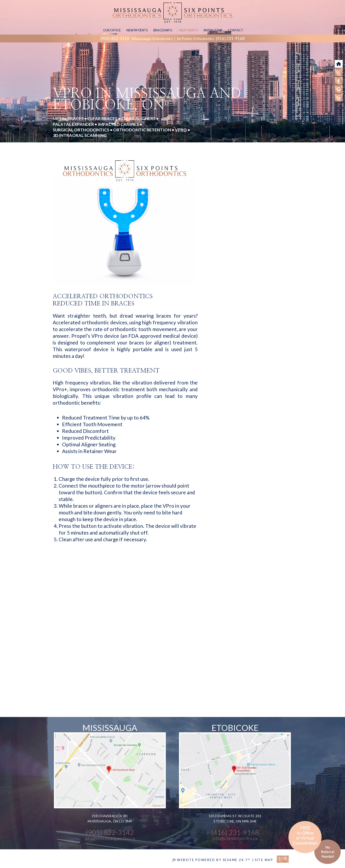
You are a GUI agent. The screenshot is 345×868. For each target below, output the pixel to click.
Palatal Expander (73, 124)
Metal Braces (68, 118)
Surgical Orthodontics (81, 130)
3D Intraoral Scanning (80, 135)
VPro (181, 130)
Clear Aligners (138, 118)
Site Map (264, 860)
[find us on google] (339, 89)
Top (283, 859)
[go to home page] (339, 64)
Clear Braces (102, 118)
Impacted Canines (118, 124)
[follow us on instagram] (339, 72)
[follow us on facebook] (339, 81)
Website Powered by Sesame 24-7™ (211, 860)
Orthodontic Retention (142, 130)
